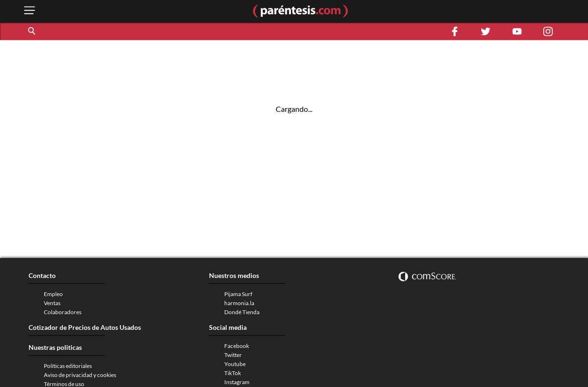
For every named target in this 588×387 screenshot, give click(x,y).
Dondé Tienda (242, 312)
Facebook (237, 346)
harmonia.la (239, 303)
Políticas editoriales (68, 366)
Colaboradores (63, 312)
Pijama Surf (238, 294)
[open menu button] (30, 11)
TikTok (233, 373)
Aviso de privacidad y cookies (80, 375)
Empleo (53, 294)
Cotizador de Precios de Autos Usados (85, 327)
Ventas (52, 303)
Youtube (235, 364)
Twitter (233, 355)
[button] (32, 31)
